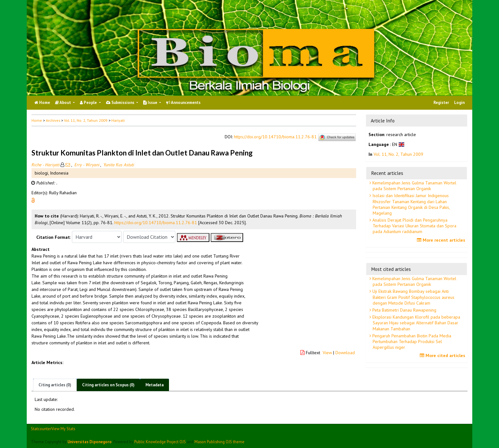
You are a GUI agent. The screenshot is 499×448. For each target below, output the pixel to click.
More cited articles (443, 355)
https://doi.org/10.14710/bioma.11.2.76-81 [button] (156, 223)
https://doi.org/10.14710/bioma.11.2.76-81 (275, 137)
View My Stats (63, 429)
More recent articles (442, 240)
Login (459, 103)
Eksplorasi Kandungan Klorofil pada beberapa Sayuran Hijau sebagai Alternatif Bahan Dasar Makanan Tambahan (416, 323)
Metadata (155, 385)
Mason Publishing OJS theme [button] (219, 442)
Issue (151, 103)
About (63, 103)
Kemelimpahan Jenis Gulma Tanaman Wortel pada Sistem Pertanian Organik (414, 186)
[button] (33, 200)
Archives (53, 120)
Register (441, 103)
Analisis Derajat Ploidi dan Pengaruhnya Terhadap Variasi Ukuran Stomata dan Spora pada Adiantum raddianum (414, 226)
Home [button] (37, 120)
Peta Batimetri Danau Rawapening (404, 310)
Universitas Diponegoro (90, 442)
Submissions (121, 103)
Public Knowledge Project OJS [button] (160, 442)
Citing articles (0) (55, 385)
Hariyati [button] (118, 120)
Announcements (183, 103)
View (327, 353)
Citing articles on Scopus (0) (108, 385)
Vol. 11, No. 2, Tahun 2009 (86, 120)
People (89, 103)
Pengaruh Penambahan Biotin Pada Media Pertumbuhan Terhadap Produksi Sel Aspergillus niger (411, 341)
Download (345, 353)
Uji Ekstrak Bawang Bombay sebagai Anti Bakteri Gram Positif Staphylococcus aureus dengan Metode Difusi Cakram (413, 297)
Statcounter (41, 429)
